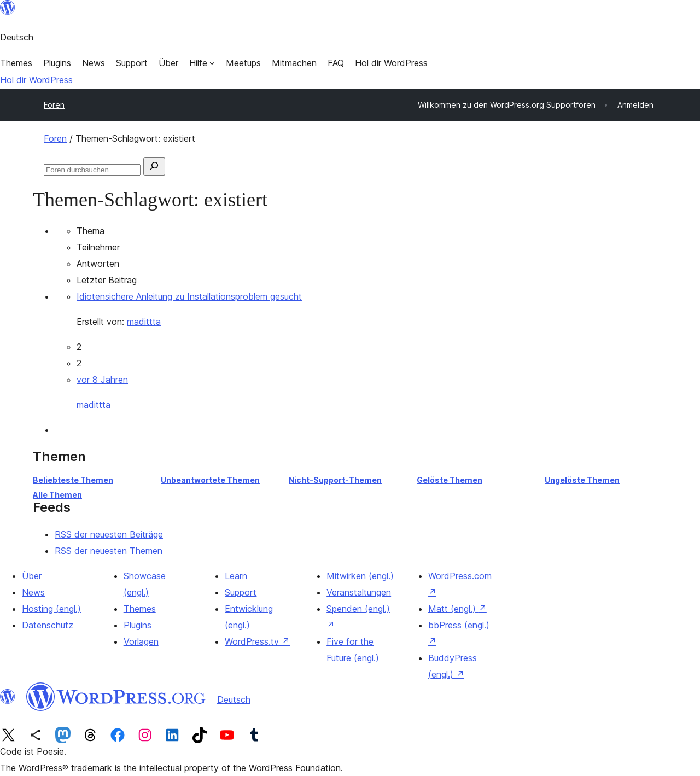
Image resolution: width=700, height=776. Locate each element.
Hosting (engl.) (51, 609)
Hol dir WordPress (36, 80)
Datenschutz (48, 625)
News (33, 592)
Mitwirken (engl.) (360, 576)
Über (32, 576)
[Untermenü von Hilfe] (202, 63)
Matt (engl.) (457, 609)
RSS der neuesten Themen (109, 551)
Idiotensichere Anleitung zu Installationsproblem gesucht (189, 296)
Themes (140, 609)
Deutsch (234, 699)
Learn (236, 576)
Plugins (138, 625)
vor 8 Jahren (102, 380)
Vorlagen (141, 641)
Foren (54, 105)
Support (241, 592)
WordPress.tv (257, 641)
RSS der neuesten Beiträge (109, 534)
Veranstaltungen (359, 592)
